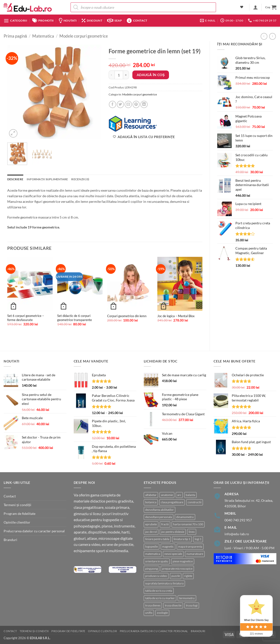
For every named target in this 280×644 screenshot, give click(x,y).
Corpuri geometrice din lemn (127, 316)
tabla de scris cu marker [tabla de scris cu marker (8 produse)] (160, 598)
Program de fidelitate (20, 514)
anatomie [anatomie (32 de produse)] (167, 495)
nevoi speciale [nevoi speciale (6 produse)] (173, 554)
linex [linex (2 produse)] (192, 532)
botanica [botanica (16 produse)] (151, 502)
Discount (92, 21)
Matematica (43, 36)
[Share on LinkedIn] (144, 104)
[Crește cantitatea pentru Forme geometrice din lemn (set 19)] (126, 75)
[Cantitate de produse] (119, 75)
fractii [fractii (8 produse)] (165, 524)
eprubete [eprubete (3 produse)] (151, 524)
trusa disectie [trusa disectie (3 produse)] (173, 605)
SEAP (115, 21)
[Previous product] (272, 36)
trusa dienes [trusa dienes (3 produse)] (153, 605)
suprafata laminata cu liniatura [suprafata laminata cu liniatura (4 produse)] (164, 583)
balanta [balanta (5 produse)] (190, 495)
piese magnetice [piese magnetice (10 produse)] (183, 561)
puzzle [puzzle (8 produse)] (176, 576)
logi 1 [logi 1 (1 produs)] (198, 539)
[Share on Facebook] (112, 104)
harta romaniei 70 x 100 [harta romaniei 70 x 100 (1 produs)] (188, 524)
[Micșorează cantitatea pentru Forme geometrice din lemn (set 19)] (112, 75)
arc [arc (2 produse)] (179, 495)
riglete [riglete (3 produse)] (188, 576)
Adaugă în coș (151, 75)
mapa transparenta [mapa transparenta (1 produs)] (190, 546)
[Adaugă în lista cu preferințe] (144, 137)
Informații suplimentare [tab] (47, 179)
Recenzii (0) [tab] (80, 179)
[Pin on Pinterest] (136, 104)
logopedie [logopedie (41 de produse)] (152, 546)
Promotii (43, 21)
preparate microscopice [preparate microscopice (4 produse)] (177, 569)
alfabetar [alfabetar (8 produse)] (151, 495)
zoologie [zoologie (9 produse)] (162, 613)
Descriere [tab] (15, 179)
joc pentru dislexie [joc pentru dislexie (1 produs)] (173, 532)
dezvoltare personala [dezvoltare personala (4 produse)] (159, 517)
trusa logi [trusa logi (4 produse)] (192, 605)
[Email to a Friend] (128, 104)
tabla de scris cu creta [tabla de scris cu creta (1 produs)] (159, 591)
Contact (137, 21)
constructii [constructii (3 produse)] (195, 502)
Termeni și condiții (17, 505)
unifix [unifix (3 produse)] (149, 613)
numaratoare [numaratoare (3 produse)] (195, 554)
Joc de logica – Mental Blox (176, 316)
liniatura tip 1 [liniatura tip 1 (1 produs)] (182, 539)
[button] (256, 7)
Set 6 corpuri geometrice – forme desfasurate (26, 318)
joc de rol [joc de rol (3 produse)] (151, 532)
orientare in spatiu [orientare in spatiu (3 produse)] (157, 561)
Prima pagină (15, 36)
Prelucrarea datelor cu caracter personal (34, 531)
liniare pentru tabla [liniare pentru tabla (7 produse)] (157, 539)
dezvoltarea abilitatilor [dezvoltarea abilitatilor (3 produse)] (160, 510)
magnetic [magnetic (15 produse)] (168, 546)
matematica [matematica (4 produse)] (153, 554)
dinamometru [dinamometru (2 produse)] (185, 517)
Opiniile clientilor (17, 522)
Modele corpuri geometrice (84, 36)
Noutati (68, 21)
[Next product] (264, 36)
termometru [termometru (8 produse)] (187, 598)
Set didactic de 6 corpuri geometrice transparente (75, 318)
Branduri (10, 540)
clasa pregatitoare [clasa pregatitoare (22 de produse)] (172, 502)
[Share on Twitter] (120, 104)
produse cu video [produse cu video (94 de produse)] (156, 576)
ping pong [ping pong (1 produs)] (152, 569)
